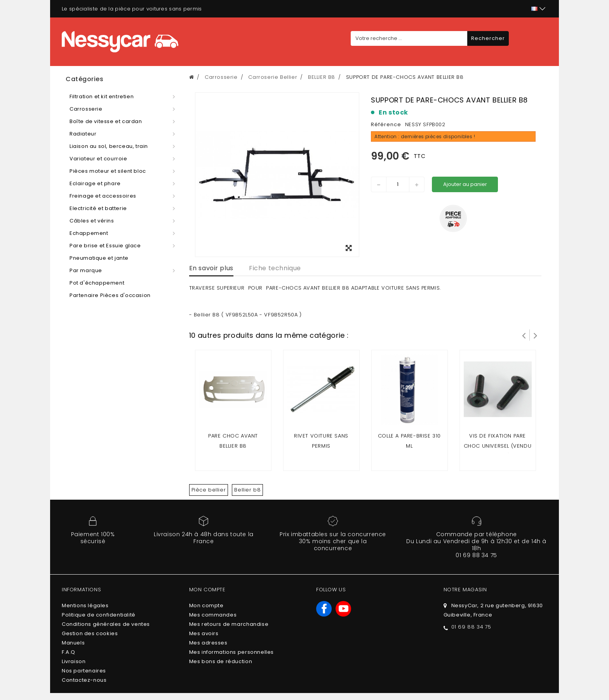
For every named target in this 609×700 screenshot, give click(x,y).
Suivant (536, 335)
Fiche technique (275, 268)
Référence (386, 124)
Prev (524, 335)
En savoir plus (211, 268)
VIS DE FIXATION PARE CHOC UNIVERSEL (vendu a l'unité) (498, 446)
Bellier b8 (247, 490)
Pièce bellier (209, 490)
